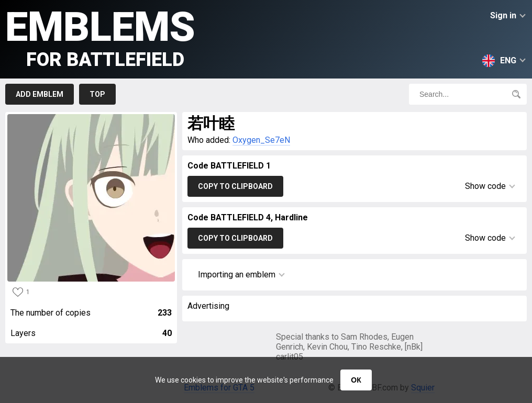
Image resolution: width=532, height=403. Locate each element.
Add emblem (40, 94)
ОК (356, 380)
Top (97, 94)
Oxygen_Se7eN (261, 140)
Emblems (100, 37)
